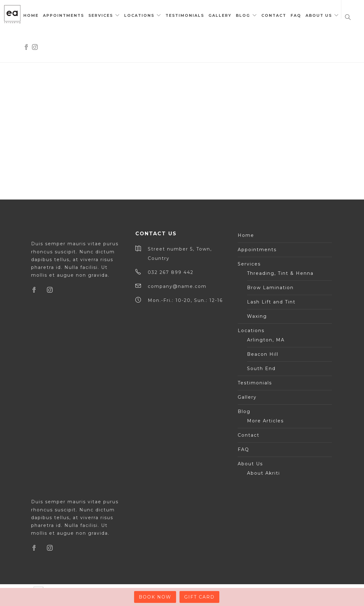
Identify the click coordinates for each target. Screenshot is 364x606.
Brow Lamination (270, 288)
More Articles (265, 421)
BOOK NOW (155, 597)
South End (261, 369)
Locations (139, 15)
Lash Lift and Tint (271, 302)
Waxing (257, 316)
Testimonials (185, 15)
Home (31, 15)
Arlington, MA (266, 340)
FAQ (296, 15)
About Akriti (264, 473)
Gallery (220, 15)
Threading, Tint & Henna (280, 273)
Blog (243, 15)
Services (101, 15)
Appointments (63, 15)
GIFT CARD (199, 597)
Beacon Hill (263, 354)
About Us (319, 15)
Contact (274, 15)
